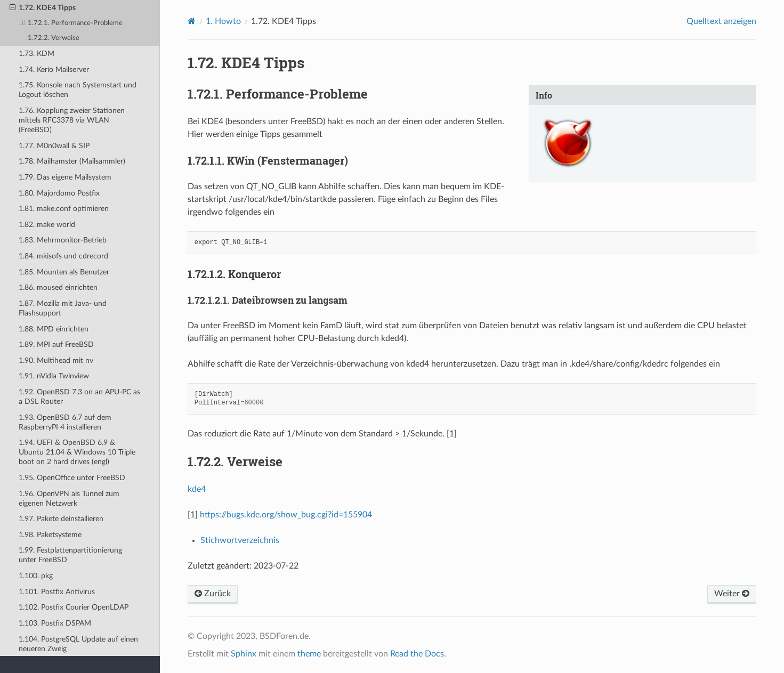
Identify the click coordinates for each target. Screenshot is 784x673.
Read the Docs (417, 654)
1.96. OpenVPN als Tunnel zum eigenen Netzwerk (69, 498)
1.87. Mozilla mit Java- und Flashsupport (63, 308)
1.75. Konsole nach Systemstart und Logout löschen (78, 90)
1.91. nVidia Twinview (54, 376)
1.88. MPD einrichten (54, 329)
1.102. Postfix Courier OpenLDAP (74, 607)
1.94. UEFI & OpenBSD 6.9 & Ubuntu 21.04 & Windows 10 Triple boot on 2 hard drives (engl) (77, 452)
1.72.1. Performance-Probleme (71, 23)
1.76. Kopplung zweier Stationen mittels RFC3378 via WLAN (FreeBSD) (72, 120)
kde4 (197, 489)
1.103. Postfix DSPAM (55, 623)
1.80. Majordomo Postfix (59, 193)
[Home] (192, 21)
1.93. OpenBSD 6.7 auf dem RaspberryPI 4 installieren (65, 422)
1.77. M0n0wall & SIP (54, 146)
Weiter (732, 594)
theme (309, 654)
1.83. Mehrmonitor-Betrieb (63, 240)
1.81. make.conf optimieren (64, 209)
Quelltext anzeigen (721, 21)
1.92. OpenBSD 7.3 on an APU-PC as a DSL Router (79, 397)
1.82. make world (47, 225)
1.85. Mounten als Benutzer (64, 272)
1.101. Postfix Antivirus (57, 592)
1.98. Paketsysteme (50, 535)
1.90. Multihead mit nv (56, 360)
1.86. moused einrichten (58, 287)
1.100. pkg (36, 576)
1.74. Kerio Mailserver (54, 70)
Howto (223, 21)
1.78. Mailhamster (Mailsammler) (72, 161)
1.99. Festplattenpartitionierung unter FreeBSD (70, 555)
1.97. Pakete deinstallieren (61, 519)
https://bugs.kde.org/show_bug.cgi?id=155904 (286, 515)
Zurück (213, 594)
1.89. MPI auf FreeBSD (56, 344)
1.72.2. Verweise (54, 38)
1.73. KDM (37, 54)
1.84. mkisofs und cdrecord (63, 256)
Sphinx (244, 654)
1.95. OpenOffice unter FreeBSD (72, 478)
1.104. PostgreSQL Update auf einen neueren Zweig (78, 644)
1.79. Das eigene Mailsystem (65, 177)
